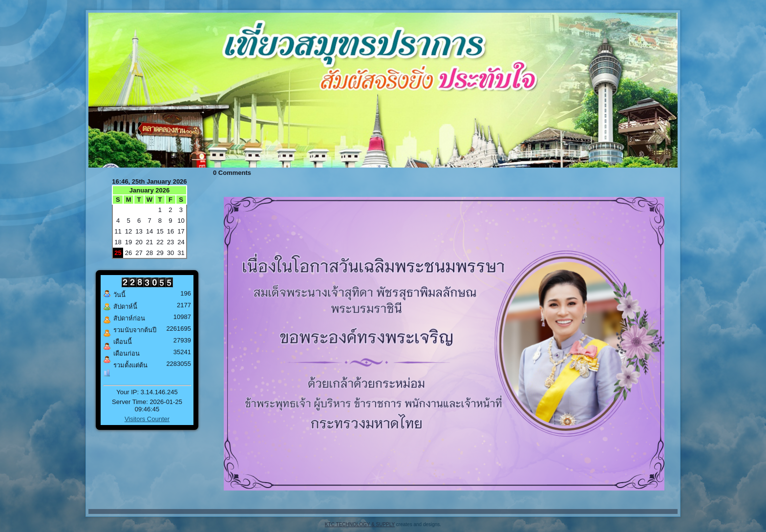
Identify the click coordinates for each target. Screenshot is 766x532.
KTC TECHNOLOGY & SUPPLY (360, 524)
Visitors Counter (147, 419)
